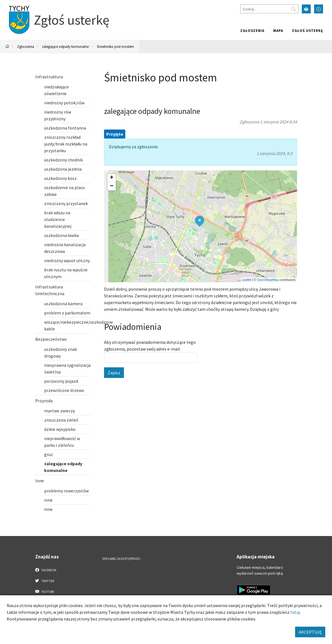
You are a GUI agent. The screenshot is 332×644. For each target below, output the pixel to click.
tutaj (295, 612)
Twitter (45, 581)
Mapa (278, 30)
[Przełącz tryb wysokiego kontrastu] (306, 9)
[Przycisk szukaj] (293, 9)
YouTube (45, 591)
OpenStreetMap (268, 280)
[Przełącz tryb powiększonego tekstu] (319, 9)
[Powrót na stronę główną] (7, 47)
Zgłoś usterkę (308, 30)
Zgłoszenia (252, 30)
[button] (200, 221)
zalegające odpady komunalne (65, 46)
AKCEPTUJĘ (310, 632)
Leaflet (247, 280)
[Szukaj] (269, 9)
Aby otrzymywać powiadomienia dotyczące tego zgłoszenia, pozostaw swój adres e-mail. (150, 345)
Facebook (46, 570)
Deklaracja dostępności (121, 559)
